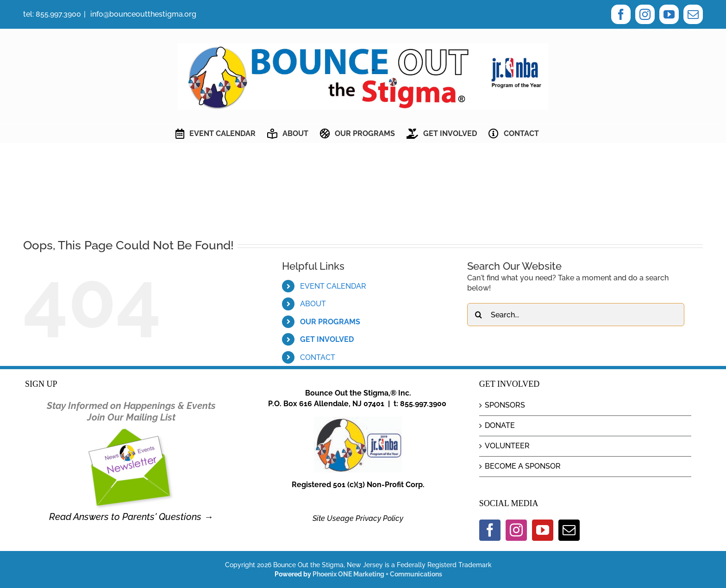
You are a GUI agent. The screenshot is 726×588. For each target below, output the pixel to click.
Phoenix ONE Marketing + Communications (377, 574)
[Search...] (576, 315)
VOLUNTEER (507, 446)
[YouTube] (543, 530)
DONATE (500, 425)
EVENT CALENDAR (333, 286)
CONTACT (318, 357)
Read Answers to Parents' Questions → (131, 517)
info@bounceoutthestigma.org (142, 14)
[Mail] (569, 530)
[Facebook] (490, 530)
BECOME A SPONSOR (523, 466)
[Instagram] (516, 530)
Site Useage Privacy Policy (358, 518)
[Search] (479, 315)
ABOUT (313, 304)
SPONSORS (505, 405)
